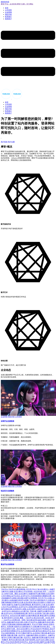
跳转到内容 (5, 2)
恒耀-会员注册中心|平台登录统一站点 (24, 591)
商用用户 (8, 19)
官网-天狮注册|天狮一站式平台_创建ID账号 (19, 635)
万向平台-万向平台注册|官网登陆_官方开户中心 (19, 589)
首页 (7, 8)
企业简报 (8, 12)
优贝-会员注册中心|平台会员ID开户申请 (31, 629)
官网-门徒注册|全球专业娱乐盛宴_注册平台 (38, 620)
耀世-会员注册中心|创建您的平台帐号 (28, 594)
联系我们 (8, 17)
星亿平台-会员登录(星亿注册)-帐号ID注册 (29, 631)
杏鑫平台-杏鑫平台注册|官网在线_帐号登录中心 (24, 605)
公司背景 (8, 10)
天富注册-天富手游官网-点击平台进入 (32, 640)
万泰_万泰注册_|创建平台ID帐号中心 (39, 611)
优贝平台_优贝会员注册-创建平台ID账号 (17, 616)
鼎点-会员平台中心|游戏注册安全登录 (29, 607)
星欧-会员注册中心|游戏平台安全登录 (37, 609)
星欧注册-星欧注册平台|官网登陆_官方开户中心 (31, 598)
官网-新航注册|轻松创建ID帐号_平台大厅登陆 (25, 624)
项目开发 (8, 14)
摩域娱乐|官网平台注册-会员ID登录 (19, 602)
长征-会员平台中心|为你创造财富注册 (31, 596)
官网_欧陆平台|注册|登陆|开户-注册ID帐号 (26, 627)
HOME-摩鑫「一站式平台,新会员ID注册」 (30, 618)
